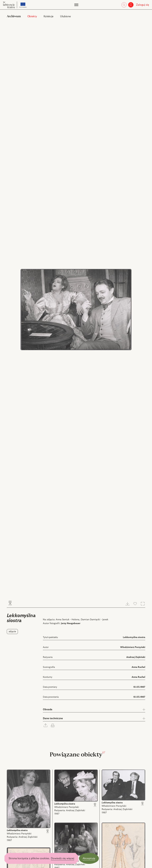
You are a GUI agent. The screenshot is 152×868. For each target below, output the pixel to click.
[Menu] (76, 5)
